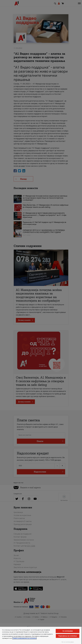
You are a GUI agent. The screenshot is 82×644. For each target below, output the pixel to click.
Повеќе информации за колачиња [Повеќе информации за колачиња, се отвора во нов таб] (24, 638)
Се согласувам (68, 631)
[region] (41, 635)
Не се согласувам (68, 642)
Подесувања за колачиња (68, 636)
